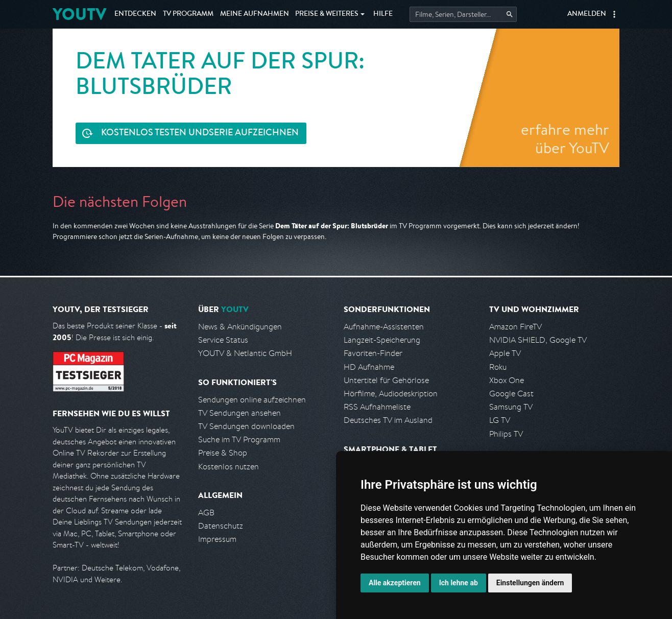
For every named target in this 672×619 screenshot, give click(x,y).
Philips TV (506, 434)
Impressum (217, 539)
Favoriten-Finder (373, 353)
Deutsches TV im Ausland (388, 420)
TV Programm (188, 14)
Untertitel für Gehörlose (386, 380)
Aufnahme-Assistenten (384, 327)
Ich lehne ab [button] (459, 583)
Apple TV (505, 353)
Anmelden (587, 14)
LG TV (500, 420)
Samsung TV (511, 407)
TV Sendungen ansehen (239, 413)
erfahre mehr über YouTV (565, 138)
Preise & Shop (223, 453)
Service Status (223, 340)
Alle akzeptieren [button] (395, 583)
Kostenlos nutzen (229, 467)
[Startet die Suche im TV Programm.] (463, 14)
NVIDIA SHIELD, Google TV (538, 340)
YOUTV (79, 14)
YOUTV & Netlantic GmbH (245, 353)
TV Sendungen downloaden (246, 426)
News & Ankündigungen (240, 327)
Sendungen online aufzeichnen (252, 400)
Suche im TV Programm (239, 439)
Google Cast (511, 394)
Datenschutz (221, 526)
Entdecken (135, 14)
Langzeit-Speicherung (382, 340)
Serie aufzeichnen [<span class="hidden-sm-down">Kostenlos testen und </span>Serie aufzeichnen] (200, 134)
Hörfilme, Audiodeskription (391, 394)
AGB (206, 513)
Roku (498, 367)
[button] (614, 14)
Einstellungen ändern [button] (530, 583)
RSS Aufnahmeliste (377, 407)
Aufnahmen (255, 14)
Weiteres (327, 14)
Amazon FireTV (515, 327)
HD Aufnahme (369, 367)
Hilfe (383, 14)
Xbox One (507, 380)
